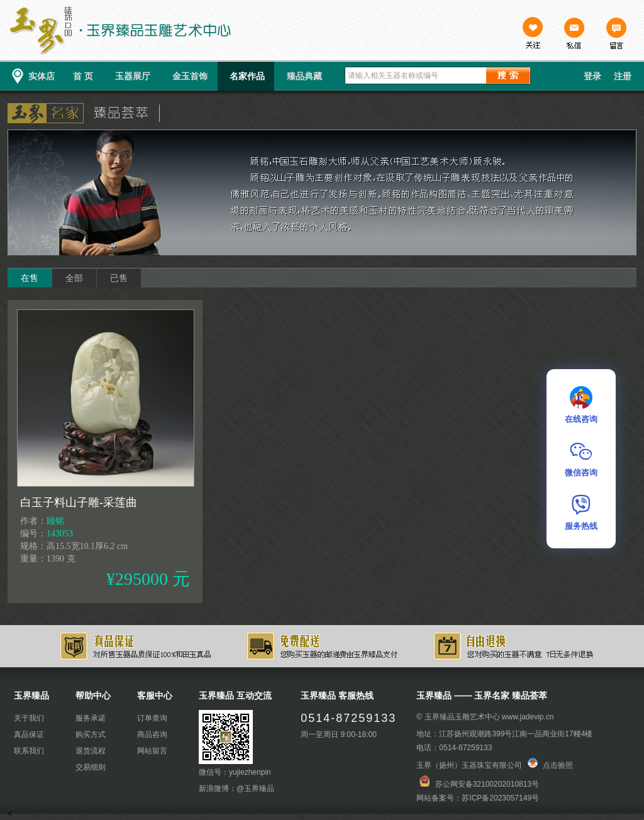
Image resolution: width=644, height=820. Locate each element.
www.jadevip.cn (528, 717)
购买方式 (91, 734)
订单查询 (152, 718)
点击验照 (550, 765)
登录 (592, 76)
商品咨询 (152, 734)
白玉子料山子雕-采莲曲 (79, 502)
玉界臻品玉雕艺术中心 (462, 717)
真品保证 (29, 734)
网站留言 (152, 751)
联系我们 (29, 751)
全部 (74, 278)
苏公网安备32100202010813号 (487, 784)
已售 (119, 278)
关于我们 (29, 718)
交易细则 (91, 767)
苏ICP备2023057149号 (500, 798)
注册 (623, 76)
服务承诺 (91, 718)
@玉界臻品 (255, 789)
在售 (30, 278)
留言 (616, 35)
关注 (533, 35)
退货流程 (91, 751)
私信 (574, 35)
